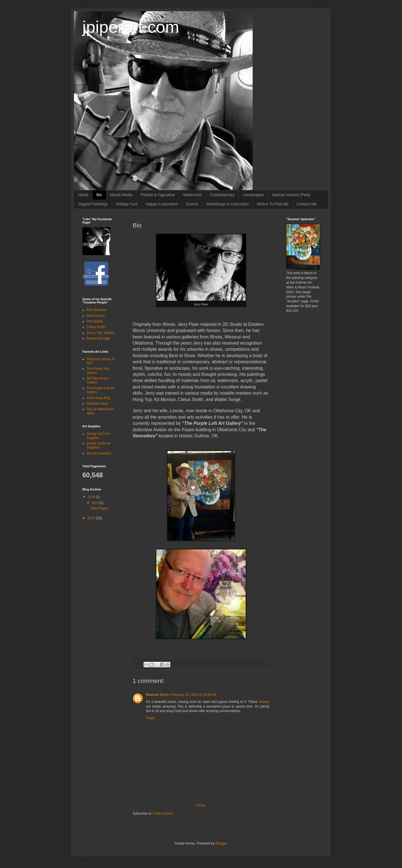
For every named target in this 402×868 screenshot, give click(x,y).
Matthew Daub (97, 404)
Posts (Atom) (163, 814)
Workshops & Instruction (227, 204)
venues (264, 702)
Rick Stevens (96, 310)
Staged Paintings (93, 204)
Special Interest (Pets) (291, 195)
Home (83, 195)
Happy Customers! (162, 204)
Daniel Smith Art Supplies (99, 445)
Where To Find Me (273, 204)
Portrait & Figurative (158, 195)
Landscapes (253, 195)
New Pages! (100, 508)
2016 (92, 497)
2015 (92, 518)
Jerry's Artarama (99, 453)
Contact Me (307, 204)
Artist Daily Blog (98, 398)
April (95, 503)
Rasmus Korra (157, 695)
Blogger (221, 843)
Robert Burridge (98, 338)
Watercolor (192, 195)
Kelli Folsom (96, 316)
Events (192, 204)
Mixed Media (121, 195)
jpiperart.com (131, 27)
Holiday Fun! (127, 204)
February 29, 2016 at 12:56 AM (193, 695)
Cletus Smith (96, 327)
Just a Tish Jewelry (101, 333)
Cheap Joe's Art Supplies (98, 436)
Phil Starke (95, 321)
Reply (150, 718)
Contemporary (222, 195)
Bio (99, 195)
